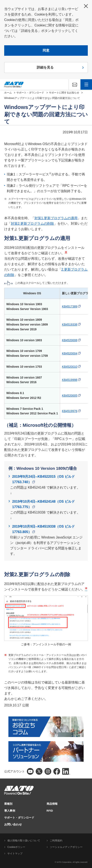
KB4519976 (71, 411)
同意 (46, 50)
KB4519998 (71, 380)
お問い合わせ (13, 824)
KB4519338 (71, 324)
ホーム (8, 93)
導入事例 (10, 811)
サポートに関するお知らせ (64, 93)
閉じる (86, 6)
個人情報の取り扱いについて (24, 841)
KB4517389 (71, 306)
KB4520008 (71, 340)
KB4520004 (71, 353)
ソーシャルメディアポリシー (66, 847)
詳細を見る (45, 67)
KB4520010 (71, 367)
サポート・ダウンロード (30, 93)
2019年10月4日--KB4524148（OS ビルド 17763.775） (43, 504)
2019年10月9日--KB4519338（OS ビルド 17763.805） (43, 529)
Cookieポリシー (16, 847)
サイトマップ (15, 854)
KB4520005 (71, 396)
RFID (50, 811)
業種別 (8, 804)
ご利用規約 (56, 841)
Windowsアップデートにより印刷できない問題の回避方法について (42, 98)
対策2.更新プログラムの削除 (32, 224)
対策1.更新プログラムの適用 (56, 218)
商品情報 (52, 804)
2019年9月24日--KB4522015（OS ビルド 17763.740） (43, 479)
